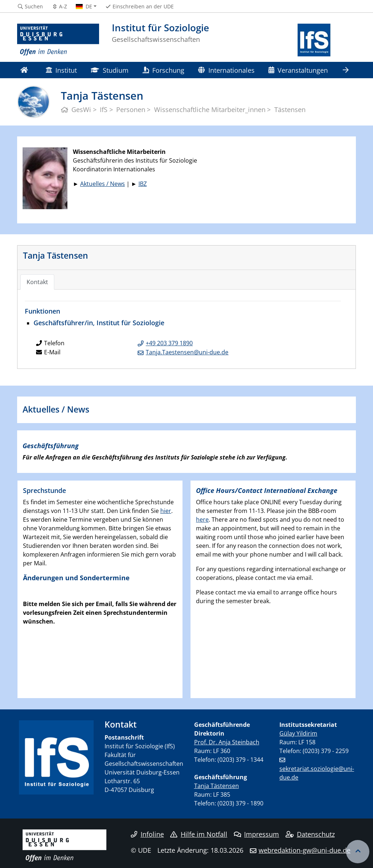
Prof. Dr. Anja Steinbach (227, 742)
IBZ (143, 184)
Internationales (226, 70)
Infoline (147, 834)
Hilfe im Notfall (199, 834)
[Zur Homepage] (58, 40)
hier (166, 511)
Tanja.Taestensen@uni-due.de (187, 352)
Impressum (257, 834)
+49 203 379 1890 (169, 343)
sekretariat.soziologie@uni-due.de (317, 773)
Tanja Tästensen (56, 255)
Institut (61, 70)
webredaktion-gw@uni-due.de (305, 850)
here (202, 519)
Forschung (163, 70)
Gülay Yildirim (298, 733)
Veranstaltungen (298, 70)
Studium (109, 70)
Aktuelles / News (103, 184)
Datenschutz (310, 834)
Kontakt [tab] (37, 282)
